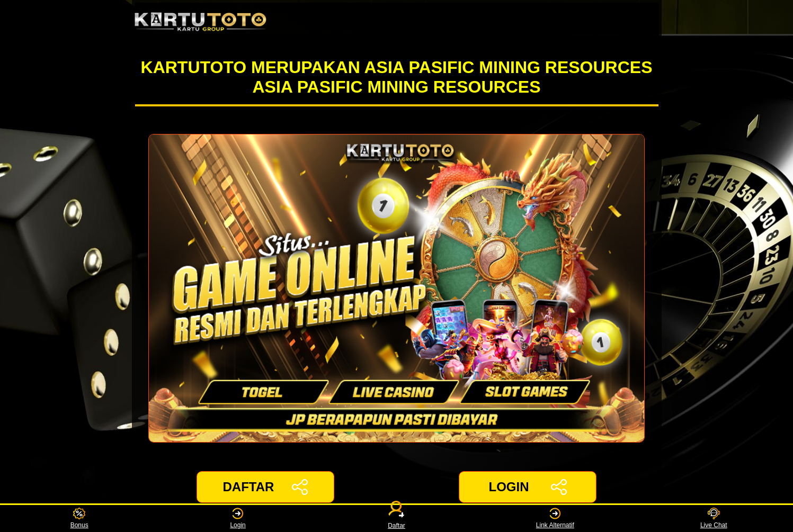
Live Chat (714, 519)
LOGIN (527, 487)
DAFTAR (266, 487)
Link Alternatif (555, 519)
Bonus (79, 519)
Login (238, 519)
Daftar (397, 519)
